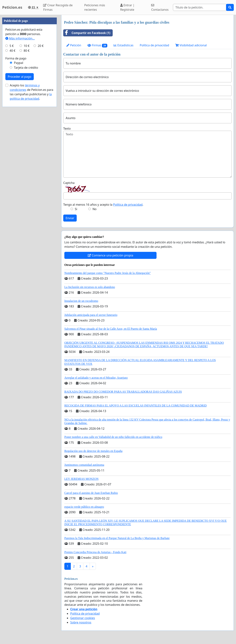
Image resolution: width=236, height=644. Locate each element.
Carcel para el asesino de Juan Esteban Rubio (91, 493)
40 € (13, 51)
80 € (27, 51)
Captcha (69, 183)
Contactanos (160, 8)
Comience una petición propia (111, 255)
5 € (12, 46)
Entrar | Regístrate (127, 7)
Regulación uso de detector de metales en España (93, 451)
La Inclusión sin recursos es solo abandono (90, 287)
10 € (27, 46)
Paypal (19, 63)
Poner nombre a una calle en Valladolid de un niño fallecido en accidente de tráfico (113, 437)
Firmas (97, 45)
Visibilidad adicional (191, 45)
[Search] (200, 7)
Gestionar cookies (83, 618)
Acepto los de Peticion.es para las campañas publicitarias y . (32, 92)
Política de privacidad (155, 45)
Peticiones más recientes (95, 7)
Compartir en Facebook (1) (87, 33)
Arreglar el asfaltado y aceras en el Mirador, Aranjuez (96, 378)
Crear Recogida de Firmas (58, 7)
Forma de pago (16, 58)
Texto (67, 129)
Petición (74, 45)
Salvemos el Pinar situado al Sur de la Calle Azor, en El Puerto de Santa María (111, 329)
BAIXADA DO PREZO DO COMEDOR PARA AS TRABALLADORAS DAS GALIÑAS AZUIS (123, 392)
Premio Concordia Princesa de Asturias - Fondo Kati (95, 552)
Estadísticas (123, 45)
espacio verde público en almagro (84, 507)
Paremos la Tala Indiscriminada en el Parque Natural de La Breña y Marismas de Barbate (117, 538)
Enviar (70, 218)
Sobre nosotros (81, 622)
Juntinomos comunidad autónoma (84, 465)
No (95, 209)
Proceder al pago (20, 77)
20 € (41, 46)
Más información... (20, 38)
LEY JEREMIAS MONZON (81, 479)
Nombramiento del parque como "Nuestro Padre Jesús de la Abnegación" (108, 273)
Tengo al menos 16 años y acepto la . (103, 205)
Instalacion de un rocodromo (81, 301)
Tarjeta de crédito (26, 68)
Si (76, 209)
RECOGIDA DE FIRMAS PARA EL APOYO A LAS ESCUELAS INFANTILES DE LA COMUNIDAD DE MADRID (136, 406)
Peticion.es (12, 7)
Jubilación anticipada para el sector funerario (91, 315)
